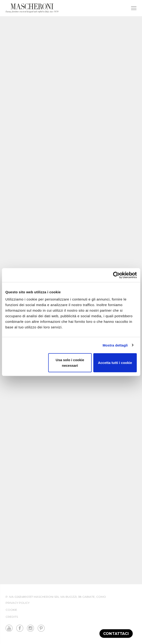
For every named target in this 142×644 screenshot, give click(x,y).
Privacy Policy (18, 603)
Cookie (11, 610)
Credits (12, 617)
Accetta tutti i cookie (115, 363)
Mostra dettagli (115, 345)
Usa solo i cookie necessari (70, 363)
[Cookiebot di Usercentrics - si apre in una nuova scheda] (116, 275)
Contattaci (116, 633)
